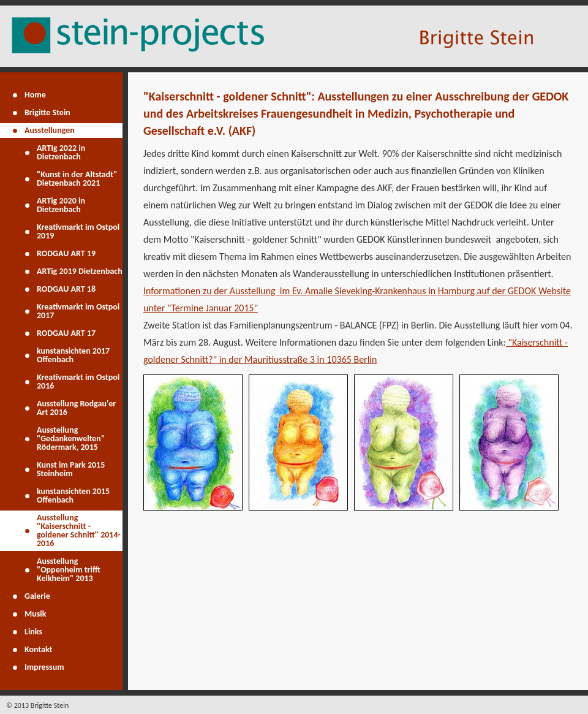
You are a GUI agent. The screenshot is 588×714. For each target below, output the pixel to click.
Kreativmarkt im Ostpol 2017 (78, 311)
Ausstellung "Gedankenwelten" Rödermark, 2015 (71, 439)
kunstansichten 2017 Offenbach (73, 355)
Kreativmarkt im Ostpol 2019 (78, 231)
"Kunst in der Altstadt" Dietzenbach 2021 (77, 179)
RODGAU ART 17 (66, 333)
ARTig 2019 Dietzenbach (80, 271)
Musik (36, 614)
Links (33, 632)
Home (35, 95)
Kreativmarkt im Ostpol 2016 (78, 382)
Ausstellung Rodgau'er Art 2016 (76, 408)
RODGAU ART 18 (66, 289)
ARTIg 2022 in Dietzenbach (61, 152)
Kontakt (38, 649)
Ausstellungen (50, 130)
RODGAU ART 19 (66, 253)
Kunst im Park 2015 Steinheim (71, 469)
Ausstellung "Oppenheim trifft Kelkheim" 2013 (69, 570)
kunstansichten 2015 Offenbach (73, 496)
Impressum (44, 667)
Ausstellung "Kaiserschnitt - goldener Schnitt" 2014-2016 (79, 530)
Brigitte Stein (47, 112)
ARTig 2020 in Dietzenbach (61, 205)
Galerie (37, 596)
